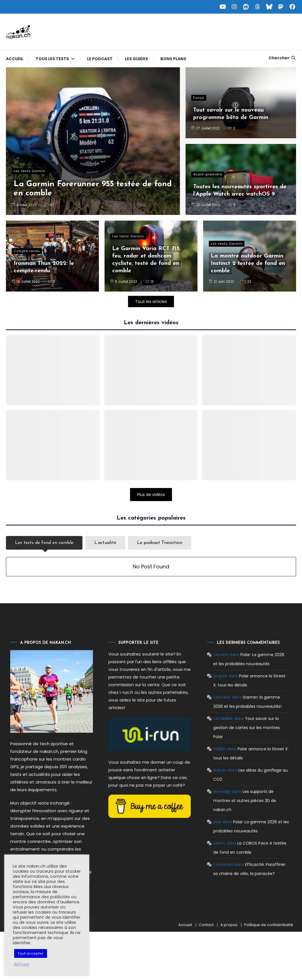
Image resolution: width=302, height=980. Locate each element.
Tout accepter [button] (31, 953)
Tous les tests (52, 59)
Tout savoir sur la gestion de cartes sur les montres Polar (226, 728)
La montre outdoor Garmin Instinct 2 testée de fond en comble (248, 263)
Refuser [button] (22, 964)
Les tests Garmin (29, 171)
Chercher (282, 58)
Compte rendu (27, 251)
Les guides (136, 59)
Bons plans (173, 59)
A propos (229, 925)
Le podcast (100, 59)
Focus (199, 98)
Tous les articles (151, 301)
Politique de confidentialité (269, 925)
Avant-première (208, 174)
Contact (206, 925)
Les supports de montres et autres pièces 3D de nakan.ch (224, 801)
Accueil (15, 59)
